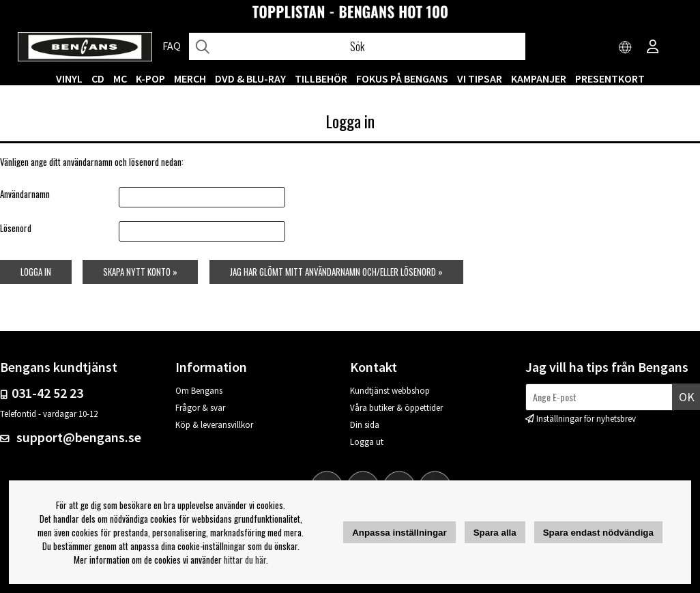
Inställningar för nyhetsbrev (586, 419)
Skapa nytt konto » (140, 272)
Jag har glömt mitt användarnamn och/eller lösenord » (336, 272)
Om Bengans (199, 391)
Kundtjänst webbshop (390, 391)
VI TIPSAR (480, 78)
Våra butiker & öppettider (396, 408)
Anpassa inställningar (399, 533)
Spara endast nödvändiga (598, 533)
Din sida (365, 425)
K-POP (150, 78)
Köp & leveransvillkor (214, 425)
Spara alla (495, 533)
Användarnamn (25, 194)
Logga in (36, 272)
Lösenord (16, 228)
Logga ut (367, 442)
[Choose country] (626, 48)
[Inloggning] (653, 48)
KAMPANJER (539, 78)
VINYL (69, 78)
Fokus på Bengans (402, 78)
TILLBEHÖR (321, 78)
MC (120, 78)
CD (98, 78)
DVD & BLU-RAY (250, 78)
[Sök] (357, 46)
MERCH (190, 78)
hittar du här (245, 560)
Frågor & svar (200, 408)
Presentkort (610, 78)
